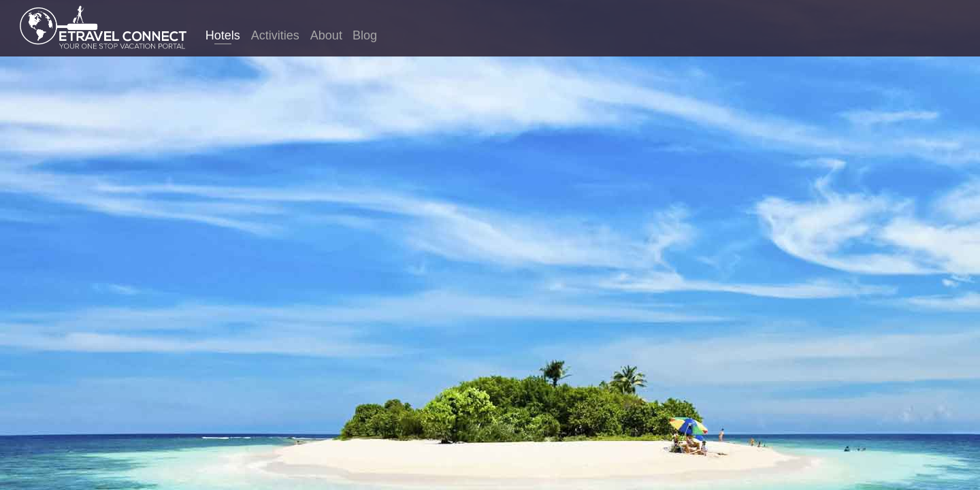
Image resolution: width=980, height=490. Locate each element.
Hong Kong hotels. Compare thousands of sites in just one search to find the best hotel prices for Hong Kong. (490, 268)
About (326, 35)
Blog (365, 35)
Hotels (223, 35)
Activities (275, 35)
